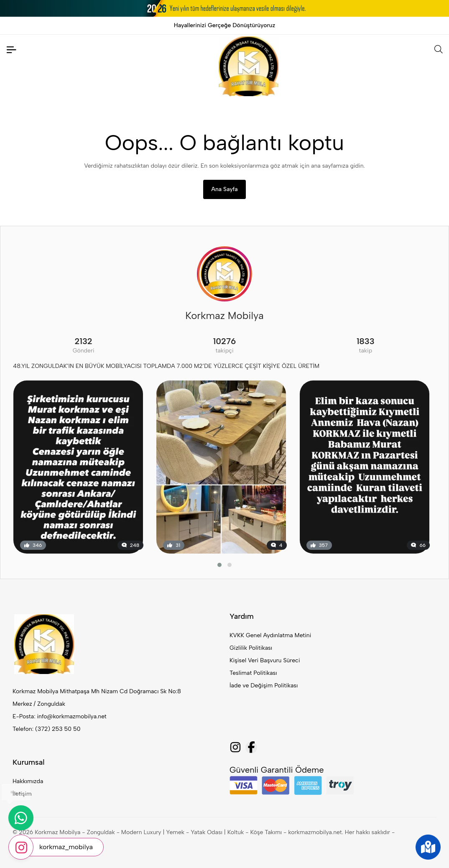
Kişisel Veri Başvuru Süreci (265, 660)
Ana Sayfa (224, 189)
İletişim (22, 794)
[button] (219, 565)
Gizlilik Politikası (251, 648)
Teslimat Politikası (253, 673)
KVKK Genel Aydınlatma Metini (270, 635)
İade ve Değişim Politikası (264, 685)
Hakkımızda (28, 781)
